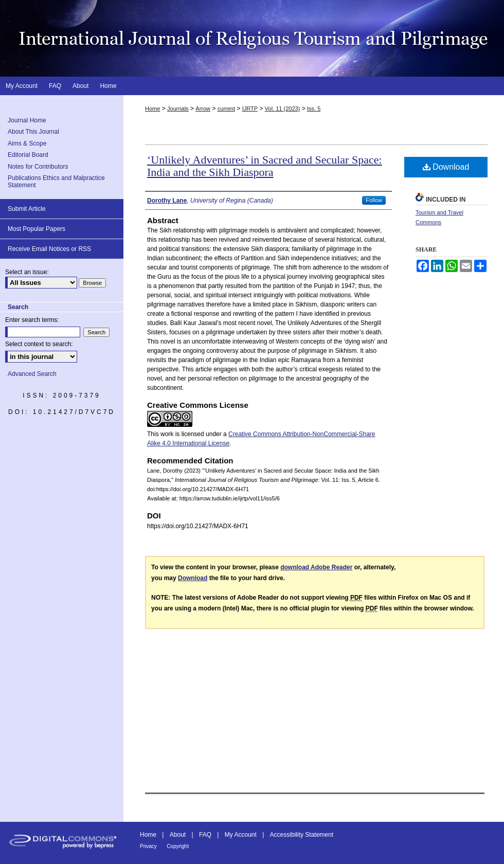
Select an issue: (27, 272)
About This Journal (33, 132)
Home (152, 109)
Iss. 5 (314, 109)
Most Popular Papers (37, 229)
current (226, 109)
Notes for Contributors (38, 167)
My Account (241, 835)
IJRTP (250, 109)
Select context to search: (39, 344)
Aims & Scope (27, 143)
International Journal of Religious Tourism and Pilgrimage (252, 38)
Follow (374, 200)
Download (446, 167)
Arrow (203, 109)
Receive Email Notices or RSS (49, 249)
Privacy (148, 846)
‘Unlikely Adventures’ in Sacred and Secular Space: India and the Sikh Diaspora (265, 166)
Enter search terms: (32, 320)
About (178, 835)
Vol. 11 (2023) (283, 109)
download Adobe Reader (316, 567)
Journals (178, 109)
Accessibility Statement (302, 835)
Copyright (178, 846)
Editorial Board (28, 155)
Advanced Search (32, 374)
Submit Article (26, 209)
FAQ (205, 835)
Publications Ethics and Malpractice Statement (56, 182)
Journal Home (27, 120)
